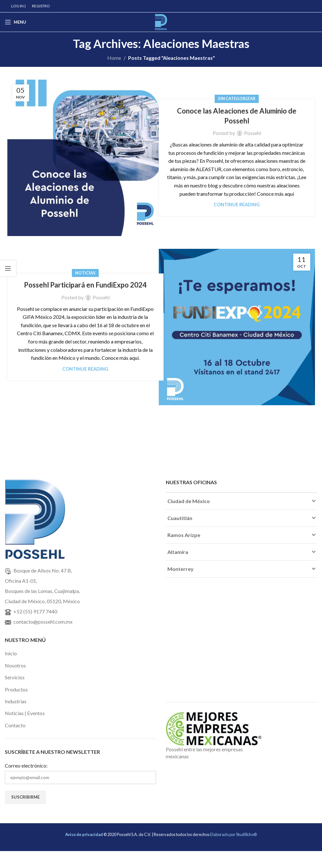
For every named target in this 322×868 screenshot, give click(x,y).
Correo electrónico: (26, 765)
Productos (16, 689)
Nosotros (15, 665)
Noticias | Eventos (25, 713)
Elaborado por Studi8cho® (234, 834)
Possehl (253, 133)
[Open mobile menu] (15, 22)
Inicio (11, 653)
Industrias (16, 701)
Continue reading (237, 205)
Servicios (15, 677)
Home (114, 58)
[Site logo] (161, 21)
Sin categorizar (237, 99)
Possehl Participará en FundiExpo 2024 (85, 285)
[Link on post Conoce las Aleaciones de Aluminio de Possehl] (85, 158)
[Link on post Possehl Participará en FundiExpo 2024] (237, 327)
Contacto (15, 725)
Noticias (85, 273)
